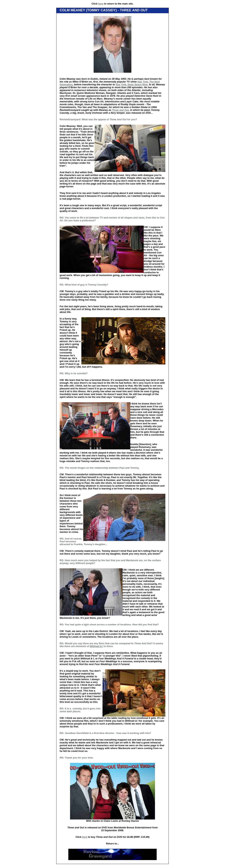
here (101, 4)
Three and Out (120, 110)
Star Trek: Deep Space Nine (132, 84)
